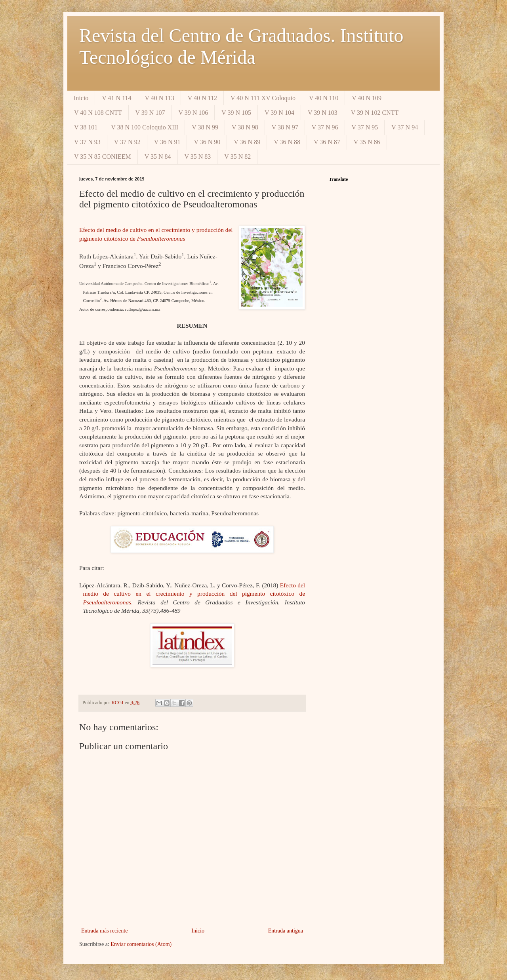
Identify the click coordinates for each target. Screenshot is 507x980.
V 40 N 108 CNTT (98, 113)
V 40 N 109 (367, 98)
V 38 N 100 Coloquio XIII (145, 127)
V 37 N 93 (87, 142)
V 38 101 (86, 127)
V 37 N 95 (365, 127)
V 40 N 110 (324, 98)
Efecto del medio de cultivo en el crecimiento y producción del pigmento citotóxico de (194, 594)
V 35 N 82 (237, 157)
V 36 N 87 (327, 142)
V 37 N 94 (405, 127)
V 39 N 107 (150, 113)
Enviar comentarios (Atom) (141, 944)
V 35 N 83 (198, 157)
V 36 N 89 (247, 142)
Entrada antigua (286, 931)
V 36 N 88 (287, 142)
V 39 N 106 (193, 113)
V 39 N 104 (279, 113)
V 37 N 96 (325, 127)
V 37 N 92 (127, 142)
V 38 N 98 (245, 127)
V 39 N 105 (236, 113)
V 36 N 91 (167, 142)
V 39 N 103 (323, 113)
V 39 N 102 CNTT (375, 113)
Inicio (81, 98)
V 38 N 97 (285, 127)
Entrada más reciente (104, 931)
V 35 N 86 (367, 142)
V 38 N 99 (205, 127)
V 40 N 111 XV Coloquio (263, 98)
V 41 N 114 (116, 98)
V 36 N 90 (207, 142)
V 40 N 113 (160, 98)
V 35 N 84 (158, 157)
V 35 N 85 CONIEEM (103, 157)
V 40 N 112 (202, 98)
